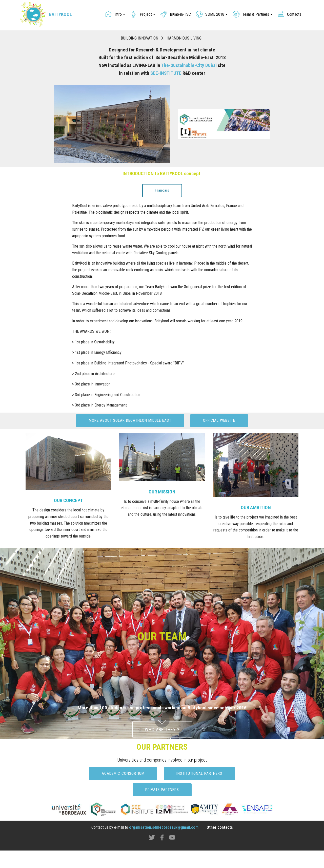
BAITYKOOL (62, 15)
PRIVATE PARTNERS (162, 807)
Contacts (289, 15)
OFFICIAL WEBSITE (162, 437)
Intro (113, 15)
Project (141, 15)
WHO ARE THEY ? (162, 746)
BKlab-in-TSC (176, 15)
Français (162, 190)
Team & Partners (251, 15)
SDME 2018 (210, 15)
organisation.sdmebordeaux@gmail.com (164, 845)
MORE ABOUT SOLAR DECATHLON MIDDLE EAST (162, 421)
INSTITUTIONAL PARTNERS (201, 791)
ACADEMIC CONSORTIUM (121, 791)
